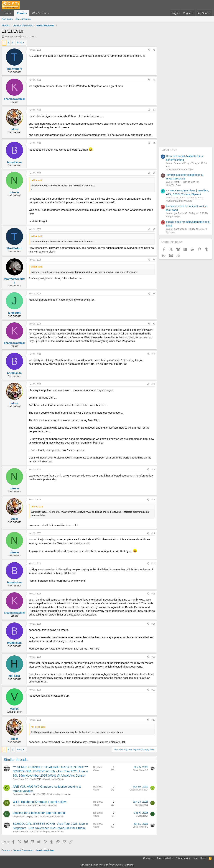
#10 (153, 354)
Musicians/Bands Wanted (59, 794)
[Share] (149, 50)
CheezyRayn (19, 817)
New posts (7, 19)
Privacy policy (183, 858)
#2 (154, 80)
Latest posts (169, 150)
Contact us (149, 858)
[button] (49, 13)
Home (8, 13)
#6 (154, 229)
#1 (154, 50)
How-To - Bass (174, 185)
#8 (154, 294)
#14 (153, 533)
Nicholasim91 (19, 805)
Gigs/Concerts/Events (53, 779)
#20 (153, 720)
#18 (153, 657)
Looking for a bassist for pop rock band (39, 813)
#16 (153, 594)
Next (20, 43)
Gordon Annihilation (22, 794)
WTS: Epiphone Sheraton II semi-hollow (40, 802)
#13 (153, 500)
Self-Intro (171, 232)
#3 (154, 110)
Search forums (23, 19)
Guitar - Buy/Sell (49, 805)
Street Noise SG (20, 779)
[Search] (204, 13)
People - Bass (173, 216)
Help (195, 858)
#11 (153, 384)
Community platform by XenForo (107, 865)
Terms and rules (165, 858)
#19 (153, 690)
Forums (22, 13)
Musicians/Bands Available (180, 170)
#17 (153, 624)
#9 (154, 324)
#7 (154, 260)
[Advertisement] (185, 93)
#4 (154, 143)
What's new (39, 13)
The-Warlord (11, 36)
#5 (154, 173)
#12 (153, 470)
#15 (153, 563)
